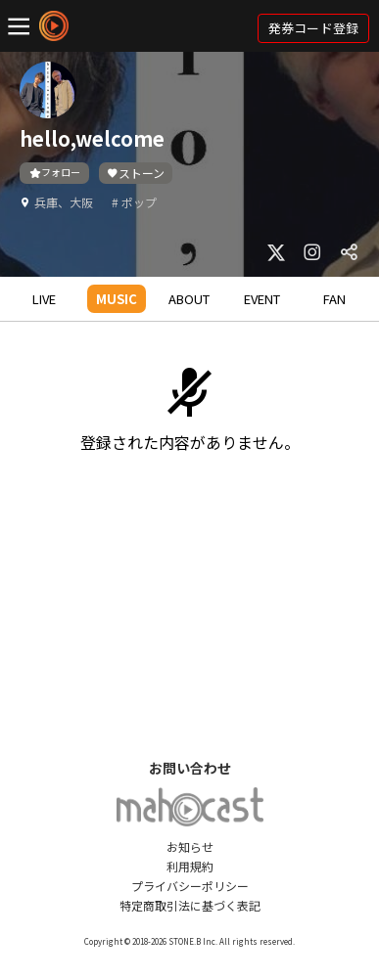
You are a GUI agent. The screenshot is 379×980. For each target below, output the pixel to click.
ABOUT (189, 299)
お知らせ (190, 846)
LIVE (44, 299)
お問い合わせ (190, 768)
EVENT (262, 299)
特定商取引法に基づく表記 (190, 905)
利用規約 (190, 866)
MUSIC (117, 299)
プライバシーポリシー (190, 886)
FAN (334, 299)
